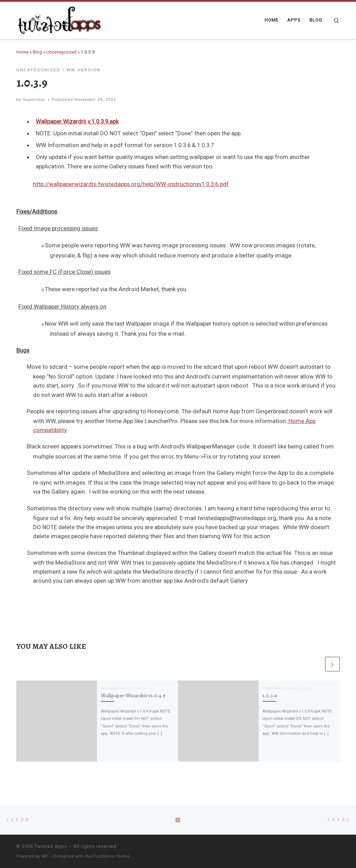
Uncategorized (61, 52)
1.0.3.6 (270, 695)
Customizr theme (111, 856)
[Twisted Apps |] (60, 19)
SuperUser (34, 99)
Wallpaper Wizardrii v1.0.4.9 (133, 695)
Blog (37, 52)
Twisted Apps (51, 846)
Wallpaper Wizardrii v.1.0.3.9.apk (77, 121)
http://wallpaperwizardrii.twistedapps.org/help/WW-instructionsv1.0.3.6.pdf (131, 184)
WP (45, 856)
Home (22, 52)
